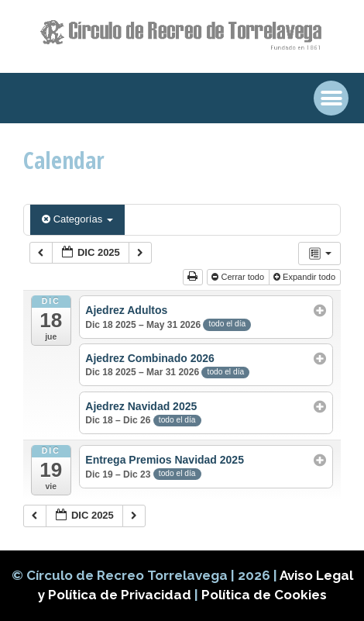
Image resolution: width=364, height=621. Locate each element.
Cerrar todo (239, 277)
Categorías (77, 219)
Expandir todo (306, 277)
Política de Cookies (264, 595)
